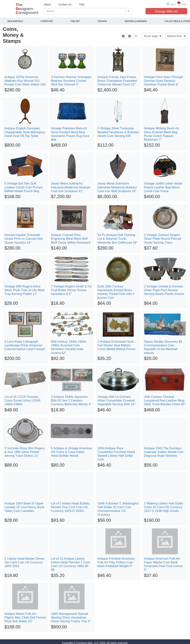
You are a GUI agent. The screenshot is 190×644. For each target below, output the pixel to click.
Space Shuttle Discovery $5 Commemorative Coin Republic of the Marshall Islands (163, 345)
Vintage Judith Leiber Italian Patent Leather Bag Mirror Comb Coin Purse (163, 185)
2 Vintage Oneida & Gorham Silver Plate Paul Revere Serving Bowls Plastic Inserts (164, 288)
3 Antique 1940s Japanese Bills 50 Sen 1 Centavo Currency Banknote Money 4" (71, 398)
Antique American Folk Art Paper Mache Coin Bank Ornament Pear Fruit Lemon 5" (163, 562)
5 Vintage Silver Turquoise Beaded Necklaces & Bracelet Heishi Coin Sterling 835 (118, 130)
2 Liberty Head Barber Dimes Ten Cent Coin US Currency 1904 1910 (24, 560)
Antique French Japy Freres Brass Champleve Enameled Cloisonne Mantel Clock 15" (117, 78)
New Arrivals (15, 19)
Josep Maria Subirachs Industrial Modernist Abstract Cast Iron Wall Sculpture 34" (117, 185)
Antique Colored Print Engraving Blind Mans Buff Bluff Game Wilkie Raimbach (71, 236)
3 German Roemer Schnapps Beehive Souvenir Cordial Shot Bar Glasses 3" (71, 78)
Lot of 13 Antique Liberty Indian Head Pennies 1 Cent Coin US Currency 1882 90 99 (71, 562)
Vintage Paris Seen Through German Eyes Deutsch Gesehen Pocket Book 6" (163, 78)
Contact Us (65, 4)
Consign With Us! (166, 11)
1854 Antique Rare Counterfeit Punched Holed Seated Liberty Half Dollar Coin (116, 451)
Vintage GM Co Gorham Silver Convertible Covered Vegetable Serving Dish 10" (117, 398)
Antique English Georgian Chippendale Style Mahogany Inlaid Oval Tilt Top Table (25, 130)
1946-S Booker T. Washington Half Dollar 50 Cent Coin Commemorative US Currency (118, 507)
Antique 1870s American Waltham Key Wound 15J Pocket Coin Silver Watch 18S (25, 78)
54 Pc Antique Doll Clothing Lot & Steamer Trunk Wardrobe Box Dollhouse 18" (118, 236)
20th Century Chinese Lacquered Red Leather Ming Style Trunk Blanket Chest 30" (165, 398)
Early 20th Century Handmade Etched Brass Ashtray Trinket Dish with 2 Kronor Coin (116, 290)
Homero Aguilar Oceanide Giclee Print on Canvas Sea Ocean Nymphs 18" (24, 236)
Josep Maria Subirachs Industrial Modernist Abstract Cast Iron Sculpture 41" (71, 185)
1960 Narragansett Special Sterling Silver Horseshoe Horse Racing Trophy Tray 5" (71, 615)
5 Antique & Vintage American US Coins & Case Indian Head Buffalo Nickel (72, 450)
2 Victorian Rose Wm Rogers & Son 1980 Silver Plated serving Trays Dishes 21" (24, 450)
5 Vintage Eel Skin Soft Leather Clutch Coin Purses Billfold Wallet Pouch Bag (23, 185)
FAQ (82, 4)
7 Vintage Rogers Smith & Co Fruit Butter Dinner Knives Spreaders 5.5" (71, 288)
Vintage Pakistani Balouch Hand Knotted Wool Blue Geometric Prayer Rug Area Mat (70, 132)
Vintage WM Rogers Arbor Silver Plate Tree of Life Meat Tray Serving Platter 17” (24, 288)
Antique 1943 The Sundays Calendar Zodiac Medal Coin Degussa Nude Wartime (164, 450)
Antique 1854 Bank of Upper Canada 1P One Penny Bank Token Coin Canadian (24, 505)
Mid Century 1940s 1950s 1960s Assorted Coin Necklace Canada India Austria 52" (69, 345)
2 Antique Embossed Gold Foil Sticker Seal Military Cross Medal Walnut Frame (117, 343)
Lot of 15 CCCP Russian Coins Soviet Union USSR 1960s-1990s (22, 398)
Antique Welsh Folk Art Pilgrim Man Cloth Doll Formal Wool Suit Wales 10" (25, 615)
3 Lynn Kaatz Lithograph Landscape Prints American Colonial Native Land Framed (25, 343)
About (47, 4)
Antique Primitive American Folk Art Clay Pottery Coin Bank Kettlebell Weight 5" (116, 560)
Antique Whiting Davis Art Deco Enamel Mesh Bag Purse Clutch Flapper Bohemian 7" (162, 132)
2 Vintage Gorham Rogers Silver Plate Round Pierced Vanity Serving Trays (163, 236)
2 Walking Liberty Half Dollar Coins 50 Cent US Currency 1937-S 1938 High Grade (164, 505)
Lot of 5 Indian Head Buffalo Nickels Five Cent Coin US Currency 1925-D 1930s (70, 505)
